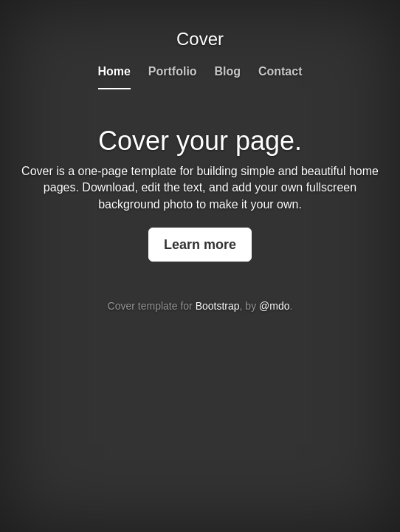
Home (114, 71)
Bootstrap (218, 306)
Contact (280, 71)
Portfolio (173, 71)
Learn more (200, 245)
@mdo (274, 306)
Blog (228, 71)
